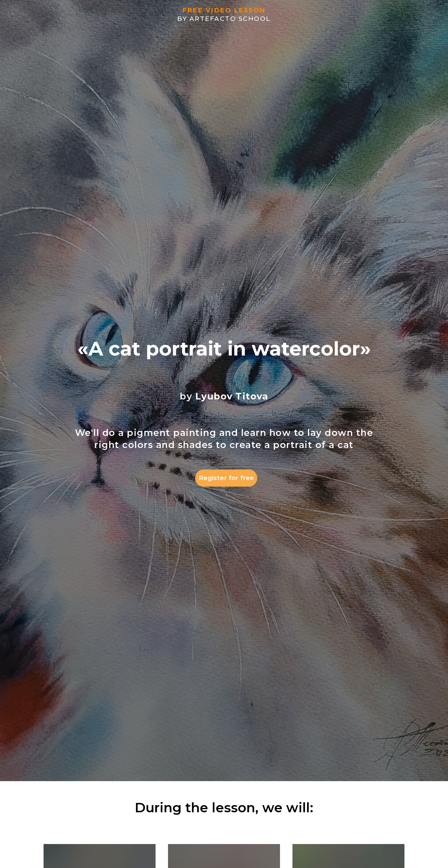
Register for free (226, 478)
